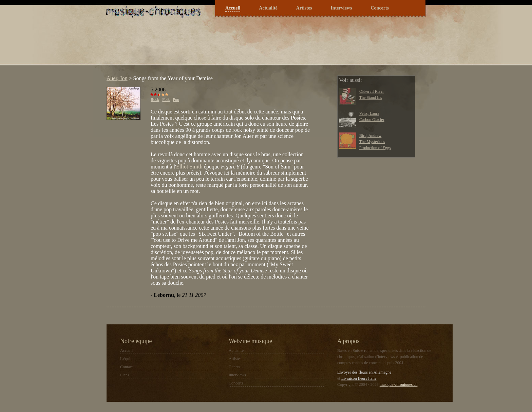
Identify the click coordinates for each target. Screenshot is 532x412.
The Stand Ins (371, 97)
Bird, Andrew (370, 136)
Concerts (380, 8)
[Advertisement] (227, 46)
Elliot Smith (189, 167)
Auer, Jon (117, 78)
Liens (125, 375)
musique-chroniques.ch (399, 384)
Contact (126, 367)
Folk (166, 100)
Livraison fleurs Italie (359, 378)
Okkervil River (372, 91)
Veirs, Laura (369, 113)
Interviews (341, 8)
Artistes (304, 8)
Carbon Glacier (372, 120)
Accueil (233, 8)
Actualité (268, 8)
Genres (234, 367)
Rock (155, 100)
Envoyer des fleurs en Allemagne (364, 372)
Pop (176, 100)
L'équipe (127, 359)
